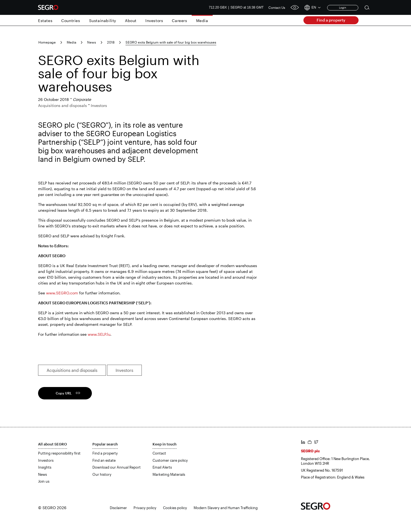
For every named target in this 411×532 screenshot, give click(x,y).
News (92, 42)
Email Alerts (162, 467)
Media (202, 21)
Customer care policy (170, 460)
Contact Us (277, 7)
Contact (159, 453)
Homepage (47, 42)
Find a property (331, 20)
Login (343, 7)
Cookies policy (175, 508)
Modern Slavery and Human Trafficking (226, 508)
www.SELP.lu (99, 334)
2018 (111, 42)
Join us (44, 481)
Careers (179, 21)
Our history (102, 474)
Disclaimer (118, 508)
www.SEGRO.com (62, 293)
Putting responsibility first (59, 453)
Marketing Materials (169, 474)
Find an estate (104, 460)
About (131, 21)
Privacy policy (145, 508)
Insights (45, 467)
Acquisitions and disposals (72, 370)
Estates (45, 21)
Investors (154, 21)
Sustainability (103, 21)
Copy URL (64, 393)
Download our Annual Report (117, 467)
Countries (71, 21)
